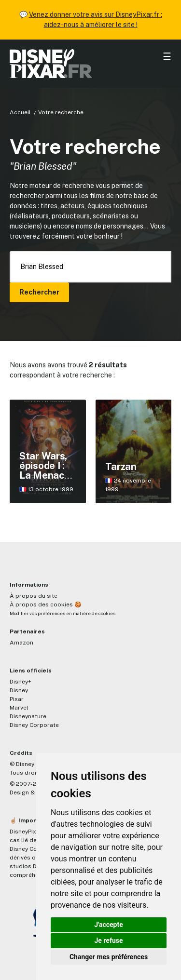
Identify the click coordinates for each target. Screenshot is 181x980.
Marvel (19, 708)
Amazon (21, 643)
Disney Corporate (34, 725)
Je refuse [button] (108, 940)
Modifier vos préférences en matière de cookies (63, 613)
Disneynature (28, 716)
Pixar (17, 699)
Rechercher (39, 292)
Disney (19, 690)
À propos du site (34, 596)
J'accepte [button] (109, 925)
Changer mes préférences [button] (109, 957)
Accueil (20, 112)
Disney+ (21, 682)
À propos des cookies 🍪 (46, 604)
